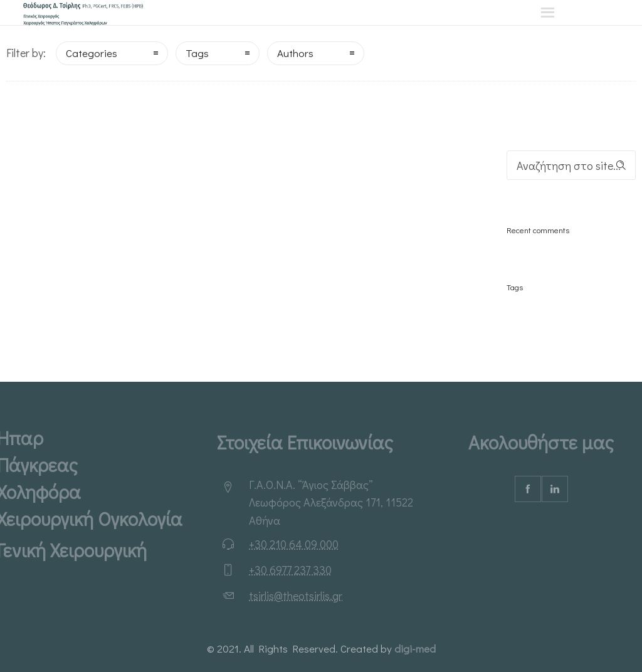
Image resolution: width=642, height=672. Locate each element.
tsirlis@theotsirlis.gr (296, 596)
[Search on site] (571, 165)
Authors (295, 53)
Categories (92, 53)
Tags (197, 53)
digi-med (415, 648)
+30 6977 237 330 (290, 570)
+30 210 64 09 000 (294, 544)
